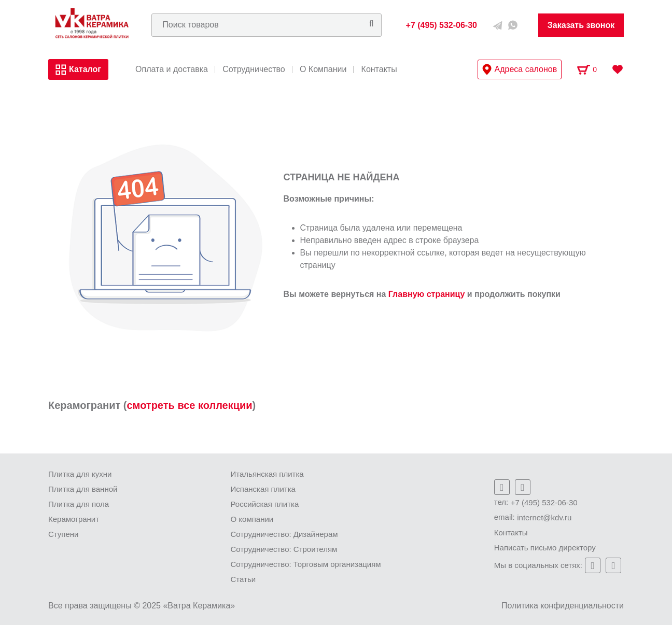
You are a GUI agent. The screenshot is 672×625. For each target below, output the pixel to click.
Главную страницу (426, 294)
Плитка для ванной (83, 489)
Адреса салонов (520, 69)
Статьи (243, 579)
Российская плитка (265, 504)
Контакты (379, 69)
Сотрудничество (254, 69)
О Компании (323, 69)
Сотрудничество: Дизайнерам (284, 534)
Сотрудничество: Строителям (284, 549)
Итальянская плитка (267, 474)
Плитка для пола (79, 504)
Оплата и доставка (172, 69)
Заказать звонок (581, 25)
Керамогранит (74, 519)
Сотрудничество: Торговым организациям (306, 564)
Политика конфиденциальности (563, 606)
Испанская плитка (263, 489)
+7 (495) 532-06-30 (544, 502)
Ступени (64, 534)
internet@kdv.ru (544, 517)
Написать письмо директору (545, 548)
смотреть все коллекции (189, 405)
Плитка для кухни (80, 474)
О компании (252, 519)
